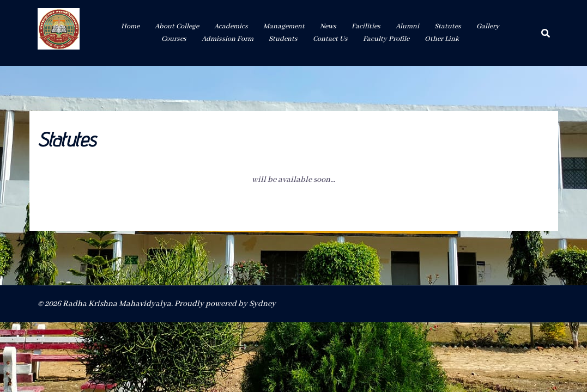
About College (177, 26)
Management (284, 26)
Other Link (442, 39)
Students (283, 39)
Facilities (366, 26)
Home (130, 26)
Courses (174, 39)
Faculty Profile (386, 39)
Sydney (262, 304)
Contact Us (330, 39)
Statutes (448, 26)
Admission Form (228, 39)
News (328, 26)
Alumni (407, 26)
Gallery (488, 26)
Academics (231, 26)
